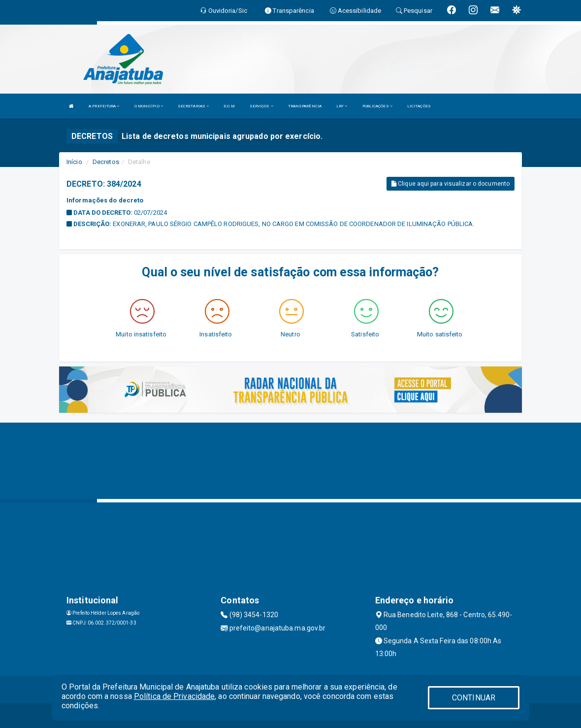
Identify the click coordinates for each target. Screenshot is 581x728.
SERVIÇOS (261, 106)
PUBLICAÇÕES (377, 106)
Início (74, 162)
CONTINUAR (474, 698)
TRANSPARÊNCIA (305, 106)
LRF (342, 106)
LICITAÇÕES (419, 106)
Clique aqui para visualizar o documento (451, 184)
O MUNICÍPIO (149, 106)
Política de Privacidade (174, 696)
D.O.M (229, 106)
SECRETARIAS (193, 106)
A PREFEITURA (104, 106)
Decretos (106, 162)
